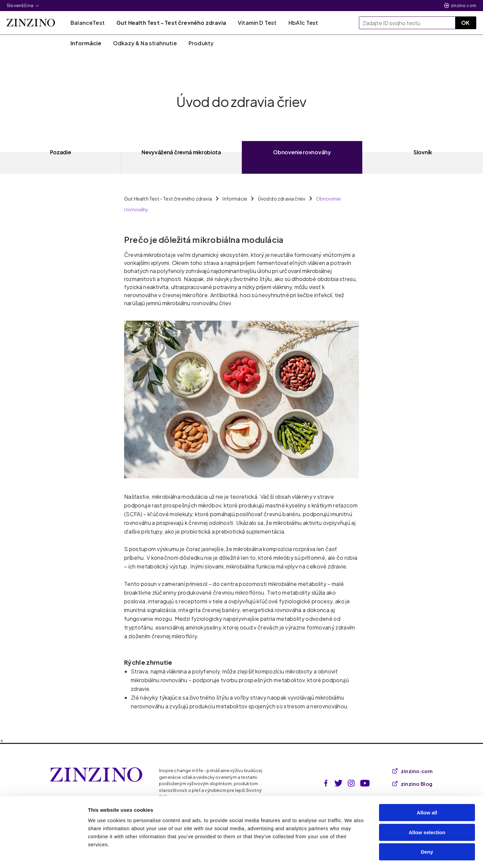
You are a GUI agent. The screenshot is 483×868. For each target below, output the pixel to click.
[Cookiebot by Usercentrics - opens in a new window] (43, 855)
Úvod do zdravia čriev (282, 199)
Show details (352, 855)
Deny (427, 825)
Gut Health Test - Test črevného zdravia (168, 199)
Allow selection (427, 806)
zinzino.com (464, 6)
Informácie (235, 199)
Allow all (427, 786)
